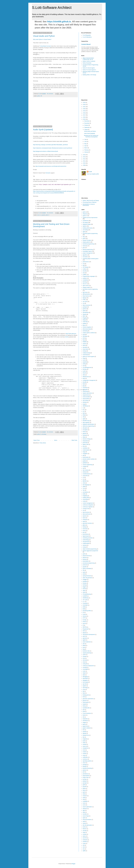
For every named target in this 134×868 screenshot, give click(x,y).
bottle (84, 494)
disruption (85, 428)
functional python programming (90, 233)
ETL (84, 410)
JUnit (84, 483)
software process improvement (90, 218)
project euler (86, 777)
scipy (84, 358)
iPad (84, 711)
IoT (83, 411)
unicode (85, 831)
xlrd (84, 845)
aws (84, 644)
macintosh (85, 388)
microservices (86, 542)
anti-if (84, 636)
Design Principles (87, 240)
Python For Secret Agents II (89, 70)
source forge (86, 816)
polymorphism (86, 776)
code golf (85, 664)
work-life (85, 838)
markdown (85, 448)
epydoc (84, 686)
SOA (84, 631)
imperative (85, 719)
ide (83, 717)
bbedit (84, 645)
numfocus (85, 759)
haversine (85, 529)
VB (41, 96)
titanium (85, 829)
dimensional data (87, 329)
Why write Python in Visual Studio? (42, 39)
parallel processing (87, 768)
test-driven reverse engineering (90, 289)
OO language (86, 485)
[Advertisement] (55, 113)
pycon (84, 325)
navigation (85, 454)
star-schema (86, 470)
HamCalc (85, 246)
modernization (86, 450)
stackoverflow (86, 399)
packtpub (85, 307)
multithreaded (86, 543)
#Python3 (85, 214)
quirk (84, 792)
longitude (85, 739)
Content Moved (86, 44)
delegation (85, 680)
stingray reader (86, 287)
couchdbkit (85, 669)
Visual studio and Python (44, 36)
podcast (85, 559)
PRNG (84, 415)
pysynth (85, 787)
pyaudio (43, 215)
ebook (84, 345)
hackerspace (86, 702)
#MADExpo (85, 406)
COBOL (85, 275)
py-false (85, 779)
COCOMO (85, 605)
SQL (84, 237)
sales (84, 572)
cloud (84, 662)
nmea (84, 755)
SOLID (84, 373)
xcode (84, 843)
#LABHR (85, 596)
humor (84, 531)
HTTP (84, 618)
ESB (84, 609)
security (85, 271)
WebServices (86, 377)
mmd (84, 750)
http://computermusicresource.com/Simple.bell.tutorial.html (51, 166)
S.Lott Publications (87, 37)
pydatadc (85, 463)
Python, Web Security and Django (91, 201)
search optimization (87, 807)
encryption (85, 430)
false (84, 693)
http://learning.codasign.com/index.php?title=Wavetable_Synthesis (50, 145)
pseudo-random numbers (89, 459)
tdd (83, 265)
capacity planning (87, 653)
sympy (84, 823)
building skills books (87, 228)
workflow (85, 842)
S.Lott (90, 172)
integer (84, 722)
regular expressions (87, 393)
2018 (84, 113)
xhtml (84, 592)
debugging (85, 677)
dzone (84, 518)
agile (84, 232)
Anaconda (85, 476)
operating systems (87, 761)
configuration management (89, 380)
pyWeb (84, 324)
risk (84, 570)
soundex (85, 814)
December (87, 121)
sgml (84, 810)
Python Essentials (87, 63)
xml (84, 273)
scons (84, 805)
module (84, 754)
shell (84, 574)
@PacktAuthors (86, 294)
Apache (85, 314)
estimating (85, 331)
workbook (85, 840)
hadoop (85, 527)
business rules (86, 651)
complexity (85, 280)
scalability (85, 801)
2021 (84, 107)
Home (56, 440)
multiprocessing (86, 353)
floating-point (86, 695)
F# (83, 612)
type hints (85, 292)
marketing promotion (88, 538)
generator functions (87, 523)
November (87, 123)
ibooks (84, 715)
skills (84, 812)
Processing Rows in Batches (90, 202)
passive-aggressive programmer (90, 551)
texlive (84, 827)
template (85, 581)
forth (84, 697)
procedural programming (89, 563)
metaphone (85, 748)
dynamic (85, 516)
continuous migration (88, 507)
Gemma (85, 616)
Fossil (84, 614)
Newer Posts (37, 440)
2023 (84, 102)
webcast (85, 472)
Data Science (86, 296)
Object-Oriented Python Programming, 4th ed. (88, 59)
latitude (84, 733)
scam (84, 803)
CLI (84, 479)
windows (85, 402)
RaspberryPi (86, 629)
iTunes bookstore (87, 713)
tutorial (84, 589)
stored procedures (87, 820)
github (84, 525)
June (86, 142)
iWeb (84, 437)
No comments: (50, 94)
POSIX (84, 622)
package (85, 765)
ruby (84, 799)
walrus (84, 836)
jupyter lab (85, 726)
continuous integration (88, 505)
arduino (85, 344)
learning (85, 282)
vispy (84, 832)
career (84, 655)
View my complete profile (93, 174)
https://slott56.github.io (59, 22)
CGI (84, 366)
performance (86, 262)
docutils (85, 382)
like (84, 737)
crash (84, 671)
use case (85, 302)
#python (85, 226)
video (84, 591)
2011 (84, 161)
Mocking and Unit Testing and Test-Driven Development (91, 136)
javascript (85, 443)
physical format (86, 556)
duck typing (85, 682)
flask (84, 384)
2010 (84, 163)
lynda (84, 741)
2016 (84, 117)
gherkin (84, 433)
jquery (84, 724)
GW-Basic (85, 336)
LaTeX (84, 371)
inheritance (85, 721)
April (86, 146)
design (84, 320)
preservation (86, 457)
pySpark (85, 781)
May (86, 144)
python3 (85, 309)
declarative (85, 678)
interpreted (85, 441)
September (87, 127)
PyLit (84, 340)
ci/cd (84, 658)
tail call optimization (87, 825)
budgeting (85, 496)
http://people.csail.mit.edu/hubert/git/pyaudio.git (55, 184)
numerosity (85, 355)
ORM (84, 487)
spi (83, 468)
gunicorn (85, 700)
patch (84, 554)
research (85, 796)
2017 (84, 115)
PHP (84, 338)
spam (84, 818)
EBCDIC (85, 481)
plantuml (85, 558)
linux (84, 446)
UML (84, 375)
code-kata (85, 322)
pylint (84, 785)
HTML (84, 300)
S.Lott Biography (87, 35)
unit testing (44, 434)
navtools (85, 545)
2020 (84, 109)
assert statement (87, 642)
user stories (86, 400)
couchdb (85, 667)
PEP (84, 413)
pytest (84, 788)
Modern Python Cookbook (89, 61)
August (86, 130)
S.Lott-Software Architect (52, 8)
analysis (85, 278)
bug (84, 649)
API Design (85, 267)
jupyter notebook (87, 728)
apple (84, 419)
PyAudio (48, 173)
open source (86, 286)
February (87, 150)
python (39, 96)
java (84, 248)
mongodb (85, 390)
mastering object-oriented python (91, 259)
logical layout (86, 536)
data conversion (87, 305)
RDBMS (85, 342)
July (85, 139)
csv (84, 303)
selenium (85, 809)
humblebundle (86, 708)
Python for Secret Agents (89, 68)
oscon (84, 763)
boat (84, 647)
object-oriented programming (90, 549)
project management (88, 253)
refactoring (85, 391)
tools (84, 335)
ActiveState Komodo (45, 46)
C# (83, 477)
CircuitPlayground (87, 367)
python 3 (47, 215)
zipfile (84, 851)
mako (84, 743)
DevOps (85, 369)
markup (85, 744)
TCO (84, 488)
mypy (84, 452)
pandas (84, 766)
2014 (84, 155)
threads (85, 583)
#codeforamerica (87, 474)
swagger (85, 580)
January (86, 152)
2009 (84, 165)
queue (84, 790)
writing (84, 364)
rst (83, 264)
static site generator (87, 578)
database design (87, 224)
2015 (84, 119)
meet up (85, 746)
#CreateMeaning (87, 594)
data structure (86, 512)
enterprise (85, 520)
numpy (84, 547)
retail (84, 798)
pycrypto (85, 783)
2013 (84, 157)
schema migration (87, 327)
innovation (85, 257)
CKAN (67, 337)
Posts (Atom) (43, 443)
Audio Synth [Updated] (43, 130)
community (85, 499)
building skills (86, 498)
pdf (83, 455)
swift (84, 821)
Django (84, 298)
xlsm (84, 847)
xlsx (84, 849)
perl (84, 772)
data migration (86, 422)
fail (83, 691)
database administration (88, 424)
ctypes (84, 673)
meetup (85, 351)
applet (84, 640)
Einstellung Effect (87, 611)
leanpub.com (86, 735)
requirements (86, 395)
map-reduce (86, 349)
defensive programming (88, 426)
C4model (85, 603)
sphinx (84, 311)
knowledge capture (87, 251)
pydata (84, 461)
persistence (85, 774)
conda (84, 501)
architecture (86, 221)
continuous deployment (88, 666)
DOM (84, 607)
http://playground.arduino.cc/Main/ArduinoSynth (46, 151)
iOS (84, 710)
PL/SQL (85, 620)
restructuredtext (86, 397)
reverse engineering (87, 465)
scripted (85, 466)
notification (85, 757)
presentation (86, 561)
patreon (85, 770)
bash (84, 378)
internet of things (87, 439)
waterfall (85, 362)
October (86, 125)
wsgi (84, 404)
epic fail (85, 684)
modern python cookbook (89, 333)
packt (84, 238)
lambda (84, 732)
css (84, 510)
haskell (84, 704)
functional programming (88, 244)
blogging (85, 318)
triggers (85, 587)
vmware (85, 834)
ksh (84, 730)
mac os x (39, 215)
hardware (85, 435)
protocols (85, 565)
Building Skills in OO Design (89, 75)
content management (88, 503)
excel (84, 690)
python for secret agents (89, 357)
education (85, 347)
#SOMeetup (86, 598)
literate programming (88, 249)
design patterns (86, 242)
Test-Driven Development (89, 635)
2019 (84, 111)
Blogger (73, 864)
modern (85, 752)
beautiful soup (86, 421)
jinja (84, 386)
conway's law (86, 509)
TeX (84, 490)
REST (84, 316)
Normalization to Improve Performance (89, 205)
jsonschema (86, 534)
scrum (84, 360)
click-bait (85, 660)
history (84, 706)
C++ (84, 602)
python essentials (87, 569)
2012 (84, 159)
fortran (84, 432)
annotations (86, 492)
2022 (84, 105)
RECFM (85, 627)
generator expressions (88, 699)
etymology (85, 688)
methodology (86, 540)
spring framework (87, 576)
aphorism (85, 638)
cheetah (85, 657)
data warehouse (87, 514)
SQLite (84, 633)
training (84, 585)
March (86, 148)
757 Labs (85, 600)
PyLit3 (84, 624)
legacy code (86, 444)
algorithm (85, 255)
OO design (85, 223)
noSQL (84, 269)
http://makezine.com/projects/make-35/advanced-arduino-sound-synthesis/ (53, 148)
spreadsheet (86, 312)
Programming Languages (89, 276)
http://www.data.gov (71, 334)
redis (84, 794)
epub (84, 521)
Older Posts (74, 440)
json (84, 532)
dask (84, 675)
